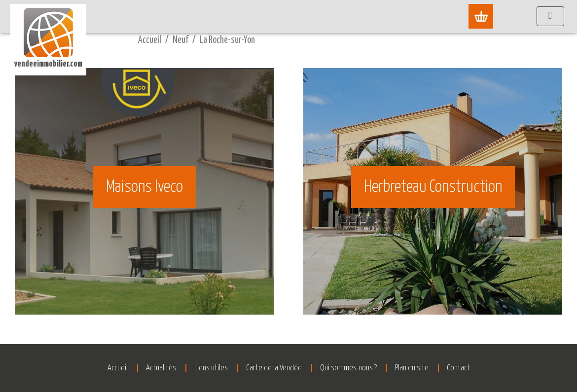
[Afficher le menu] (550, 16)
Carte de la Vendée (274, 368)
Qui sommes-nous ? (348, 368)
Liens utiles (211, 368)
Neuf (180, 40)
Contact (458, 368)
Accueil (150, 40)
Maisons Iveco (144, 187)
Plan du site (412, 368)
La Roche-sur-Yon (227, 40)
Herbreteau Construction (433, 187)
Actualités (161, 368)
